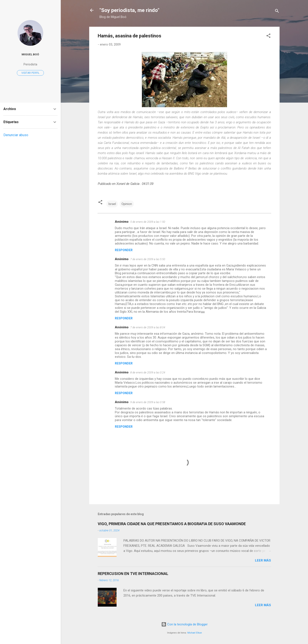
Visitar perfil (30, 73)
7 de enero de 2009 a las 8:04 (148, 327)
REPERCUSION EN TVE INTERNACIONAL (133, 574)
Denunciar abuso (16, 135)
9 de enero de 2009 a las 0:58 (148, 402)
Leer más (263, 560)
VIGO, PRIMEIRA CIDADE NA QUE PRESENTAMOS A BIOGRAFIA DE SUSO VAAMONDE (172, 524)
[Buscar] (277, 12)
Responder (124, 250)
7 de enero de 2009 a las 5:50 (148, 259)
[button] (268, 36)
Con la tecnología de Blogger (184, 624)
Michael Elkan (195, 633)
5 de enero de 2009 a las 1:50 (148, 222)
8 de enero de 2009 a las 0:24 (148, 372)
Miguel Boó (30, 54)
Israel (112, 204)
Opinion (127, 204)
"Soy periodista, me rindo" (129, 10)
